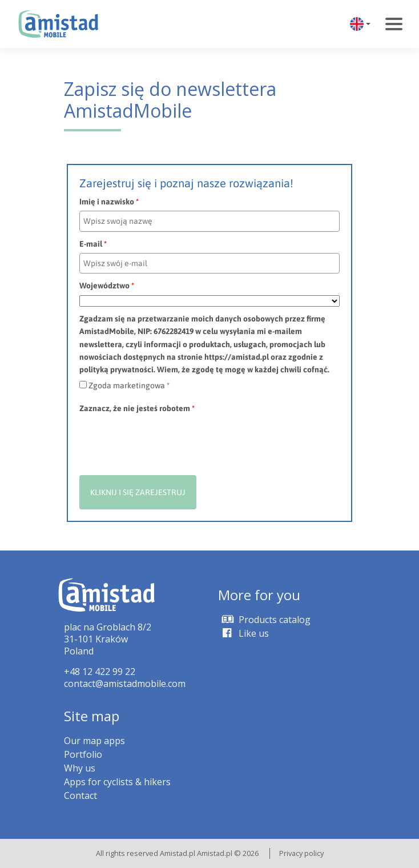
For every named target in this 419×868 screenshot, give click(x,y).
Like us (243, 633)
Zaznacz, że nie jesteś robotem (137, 408)
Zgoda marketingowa (129, 385)
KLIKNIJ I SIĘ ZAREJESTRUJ (138, 492)
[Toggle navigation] (394, 24)
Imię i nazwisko (109, 202)
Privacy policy (301, 853)
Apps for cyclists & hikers (117, 782)
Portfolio (83, 754)
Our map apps (94, 741)
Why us (80, 768)
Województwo (107, 286)
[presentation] (166, 440)
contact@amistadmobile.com (125, 684)
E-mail (93, 244)
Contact (80, 795)
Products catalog (264, 620)
